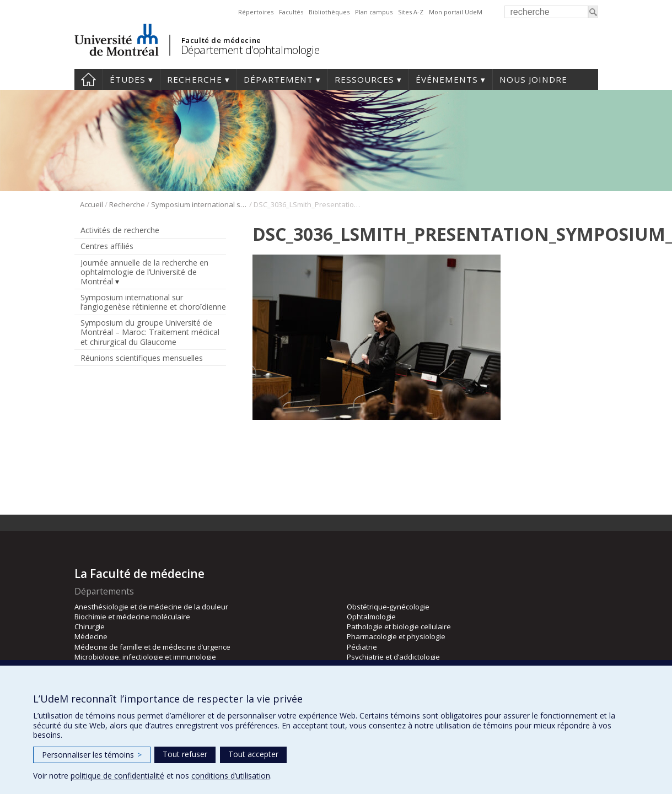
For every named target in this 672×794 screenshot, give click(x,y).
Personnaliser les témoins (92, 755)
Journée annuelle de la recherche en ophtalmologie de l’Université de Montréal (144, 272)
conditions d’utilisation (231, 776)
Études (128, 79)
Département (278, 79)
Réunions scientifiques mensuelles (142, 358)
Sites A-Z (411, 12)
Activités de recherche (120, 230)
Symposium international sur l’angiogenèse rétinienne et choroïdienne (199, 204)
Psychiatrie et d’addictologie (393, 657)
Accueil (88, 79)
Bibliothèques (329, 12)
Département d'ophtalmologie (250, 50)
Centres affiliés (107, 246)
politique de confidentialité (117, 776)
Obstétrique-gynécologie (388, 607)
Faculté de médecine (221, 40)
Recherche (195, 79)
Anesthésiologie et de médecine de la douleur (151, 607)
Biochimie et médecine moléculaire (132, 617)
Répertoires (256, 12)
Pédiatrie (362, 647)
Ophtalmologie (371, 617)
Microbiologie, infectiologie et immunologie (145, 657)
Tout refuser (185, 754)
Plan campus (374, 12)
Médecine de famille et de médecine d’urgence (152, 647)
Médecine (91, 636)
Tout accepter (253, 754)
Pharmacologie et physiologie (396, 636)
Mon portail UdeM (456, 12)
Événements (447, 79)
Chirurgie (90, 626)
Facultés (291, 12)
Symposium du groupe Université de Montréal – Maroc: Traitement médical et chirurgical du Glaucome (150, 332)
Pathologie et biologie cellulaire (399, 626)
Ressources (364, 79)
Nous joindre (533, 79)
